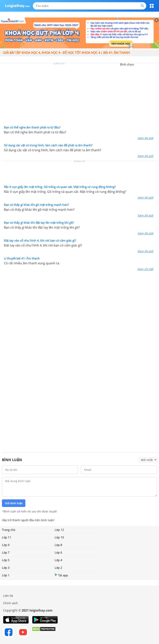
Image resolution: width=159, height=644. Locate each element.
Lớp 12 (59, 530)
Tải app (61, 575)
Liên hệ (8, 596)
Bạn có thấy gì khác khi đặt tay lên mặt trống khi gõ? (39, 223)
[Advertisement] (80, 95)
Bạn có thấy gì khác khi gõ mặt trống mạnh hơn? (36, 205)
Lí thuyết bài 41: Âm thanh (22, 258)
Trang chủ (9, 530)
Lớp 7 (6, 552)
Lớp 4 (58, 560)
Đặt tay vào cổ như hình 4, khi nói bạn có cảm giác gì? (40, 240)
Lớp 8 (58, 545)
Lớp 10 (59, 537)
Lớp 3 (6, 568)
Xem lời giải (145, 138)
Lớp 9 (6, 545)
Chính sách (10, 603)
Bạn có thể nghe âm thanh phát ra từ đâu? (32, 127)
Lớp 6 (58, 552)
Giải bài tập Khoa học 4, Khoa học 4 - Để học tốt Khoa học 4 (52, 53)
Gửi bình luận (14, 503)
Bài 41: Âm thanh (117, 53)
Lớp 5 (6, 560)
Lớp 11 (7, 537)
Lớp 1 (6, 575)
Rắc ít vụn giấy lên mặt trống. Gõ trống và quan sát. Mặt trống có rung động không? (60, 187)
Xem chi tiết (145, 269)
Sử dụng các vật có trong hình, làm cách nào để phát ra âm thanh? (48, 145)
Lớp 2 (58, 568)
